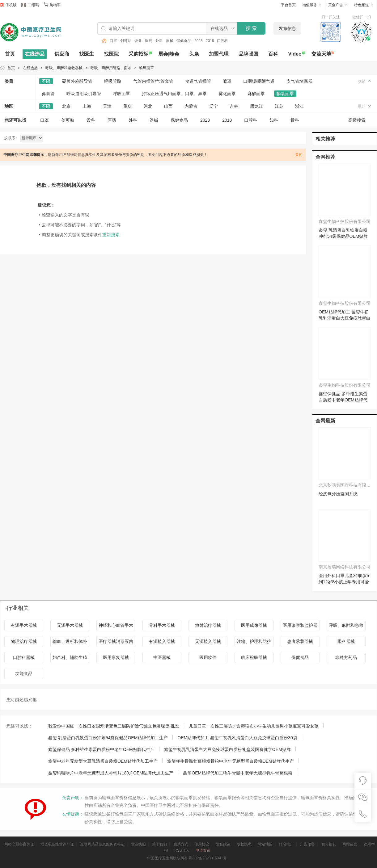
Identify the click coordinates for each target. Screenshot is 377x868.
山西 (168, 106)
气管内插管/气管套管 (153, 81)
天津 (107, 106)
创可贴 (126, 41)
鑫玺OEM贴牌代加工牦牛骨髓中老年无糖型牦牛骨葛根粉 (238, 773)
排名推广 (286, 844)
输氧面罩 (146, 68)
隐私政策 (223, 844)
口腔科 (222, 41)
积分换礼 (329, 844)
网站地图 (265, 844)
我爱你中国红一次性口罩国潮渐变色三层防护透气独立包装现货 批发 (114, 726)
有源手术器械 (24, 625)
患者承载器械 (300, 641)
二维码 (30, 6)
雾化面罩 (227, 94)
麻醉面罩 (256, 94)
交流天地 (321, 54)
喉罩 (227, 81)
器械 (170, 41)
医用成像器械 (254, 625)
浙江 (299, 106)
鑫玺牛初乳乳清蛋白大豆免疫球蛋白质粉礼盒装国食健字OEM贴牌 (227, 749)
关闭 (299, 155)
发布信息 (287, 28)
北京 (66, 106)
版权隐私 (244, 844)
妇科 (274, 120)
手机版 (11, 5)
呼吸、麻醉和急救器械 (64, 68)
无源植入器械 (208, 641)
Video (295, 54)
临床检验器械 (254, 657)
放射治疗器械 (208, 625)
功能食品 (24, 673)
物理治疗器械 (24, 641)
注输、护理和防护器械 (254, 643)
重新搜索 (111, 235)
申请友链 (203, 850)
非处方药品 (346, 657)
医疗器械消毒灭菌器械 (116, 643)
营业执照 (138, 844)
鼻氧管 (48, 94)
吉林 (234, 106)
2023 (199, 41)
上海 (87, 106)
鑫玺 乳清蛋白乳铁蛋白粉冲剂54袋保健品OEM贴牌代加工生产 (343, 236)
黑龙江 (256, 106)
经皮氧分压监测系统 (338, 494)
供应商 (62, 54)
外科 (159, 41)
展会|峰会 (169, 54)
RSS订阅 (182, 850)
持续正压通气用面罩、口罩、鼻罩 (174, 94)
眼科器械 (346, 641)
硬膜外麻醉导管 (77, 81)
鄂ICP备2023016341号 (208, 858)
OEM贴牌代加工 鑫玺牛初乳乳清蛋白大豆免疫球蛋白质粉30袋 (345, 318)
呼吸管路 (113, 81)
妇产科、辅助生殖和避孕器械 (70, 659)
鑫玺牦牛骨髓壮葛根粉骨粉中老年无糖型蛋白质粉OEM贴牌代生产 (231, 761)
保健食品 (184, 41)
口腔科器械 (24, 657)
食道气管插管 (198, 81)
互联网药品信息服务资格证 (102, 844)
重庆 (128, 106)
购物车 (55, 5)
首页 (10, 54)
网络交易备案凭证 (19, 844)
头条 (194, 54)
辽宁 (214, 106)
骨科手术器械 (162, 625)
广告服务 (307, 844)
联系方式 (181, 844)
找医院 (111, 54)
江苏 (279, 106)
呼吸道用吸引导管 (84, 94)
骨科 (295, 120)
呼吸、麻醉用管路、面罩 (111, 68)
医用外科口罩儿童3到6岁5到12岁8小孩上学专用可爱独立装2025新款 (344, 582)
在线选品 (35, 54)
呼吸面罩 (121, 94)
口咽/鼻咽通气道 (259, 81)
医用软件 (208, 657)
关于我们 (159, 844)
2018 (210, 41)
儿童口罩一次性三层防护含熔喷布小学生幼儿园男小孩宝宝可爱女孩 (254, 726)
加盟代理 (219, 54)
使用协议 (202, 844)
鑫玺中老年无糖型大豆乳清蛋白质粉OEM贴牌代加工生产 (103, 761)
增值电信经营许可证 (57, 844)
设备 (138, 41)
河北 (148, 106)
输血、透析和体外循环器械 (70, 643)
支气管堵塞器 (299, 81)
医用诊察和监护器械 (300, 627)
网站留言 (350, 844)
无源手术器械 (70, 625)
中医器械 (162, 657)
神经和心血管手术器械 (116, 627)
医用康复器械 (116, 657)
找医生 (87, 54)
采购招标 (138, 54)
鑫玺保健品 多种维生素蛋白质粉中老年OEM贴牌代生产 (343, 400)
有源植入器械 (162, 641)
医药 (149, 41)
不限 (46, 81)
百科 (273, 54)
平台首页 (288, 5)
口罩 (113, 41)
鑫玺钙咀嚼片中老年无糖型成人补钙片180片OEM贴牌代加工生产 (111, 773)
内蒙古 (191, 106)
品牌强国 (248, 54)
